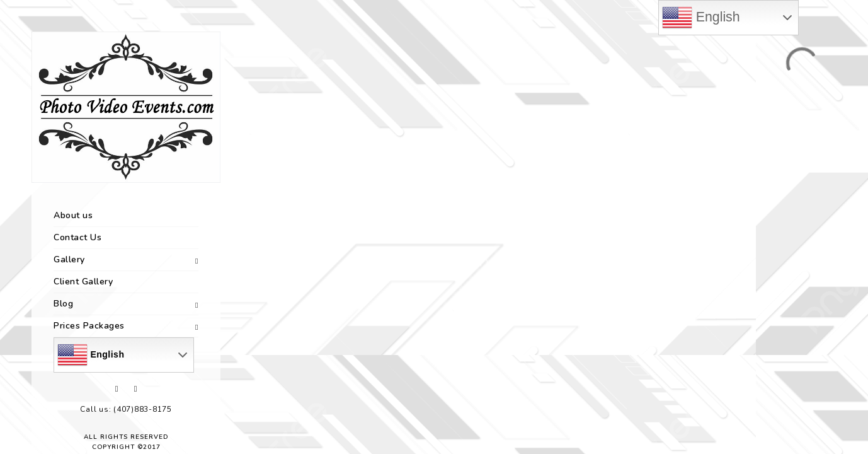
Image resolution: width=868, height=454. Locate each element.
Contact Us (77, 237)
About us (73, 215)
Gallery (69, 259)
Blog (63, 304)
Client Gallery (83, 282)
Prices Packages (89, 326)
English (91, 355)
